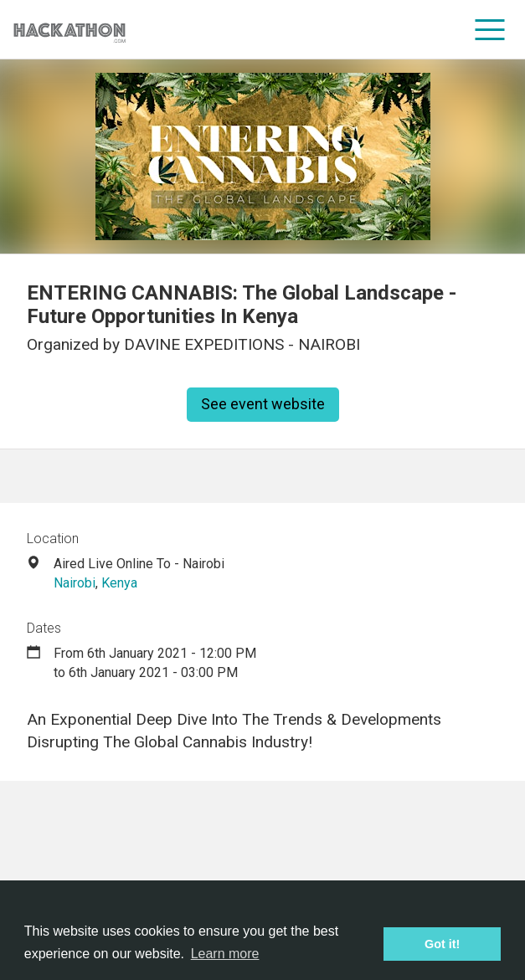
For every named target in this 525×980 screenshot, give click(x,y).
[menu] (490, 29)
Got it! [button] (442, 944)
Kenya (119, 583)
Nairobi (75, 583)
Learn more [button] (225, 954)
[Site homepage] (69, 30)
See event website (263, 404)
